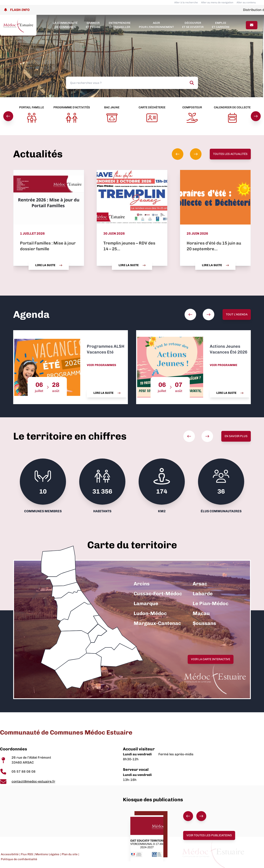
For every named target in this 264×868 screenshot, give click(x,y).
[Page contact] (252, 25)
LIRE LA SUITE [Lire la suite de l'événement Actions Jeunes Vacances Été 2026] (230, 393)
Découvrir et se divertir (193, 25)
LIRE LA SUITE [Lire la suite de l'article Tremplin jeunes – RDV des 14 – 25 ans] (132, 265)
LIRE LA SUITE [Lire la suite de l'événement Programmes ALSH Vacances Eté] (107, 393)
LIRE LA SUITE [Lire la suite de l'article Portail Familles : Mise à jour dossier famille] (49, 265)
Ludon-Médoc (150, 613)
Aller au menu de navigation (217, 2)
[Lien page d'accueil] (18, 25)
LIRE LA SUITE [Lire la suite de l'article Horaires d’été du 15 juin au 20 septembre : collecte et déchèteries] (215, 265)
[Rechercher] (192, 83)
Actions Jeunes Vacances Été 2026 (229, 349)
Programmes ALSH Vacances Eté (106, 349)
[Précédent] (8, 116)
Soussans (204, 623)
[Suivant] (256, 116)
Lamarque (146, 603)
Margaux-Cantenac (157, 623)
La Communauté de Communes (65, 25)
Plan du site (70, 854)
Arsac (200, 584)
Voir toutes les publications (209, 835)
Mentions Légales (47, 854)
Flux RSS (27, 854)
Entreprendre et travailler (120, 25)
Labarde (203, 594)
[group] (187, 154)
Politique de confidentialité (19, 859)
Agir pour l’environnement (156, 25)
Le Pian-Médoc (211, 603)
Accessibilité (10, 854)
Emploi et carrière (221, 25)
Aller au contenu (246, 2)
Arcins (142, 584)
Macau (201, 613)
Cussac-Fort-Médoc (158, 594)
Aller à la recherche (186, 2)
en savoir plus (236, 436)
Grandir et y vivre (93, 25)
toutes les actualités (230, 154)
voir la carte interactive (211, 659)
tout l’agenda (237, 314)
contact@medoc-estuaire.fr (33, 781)
